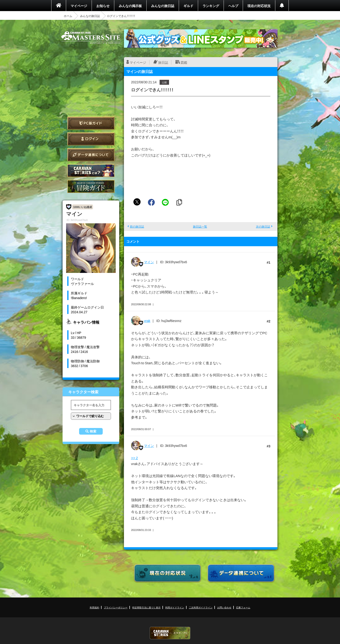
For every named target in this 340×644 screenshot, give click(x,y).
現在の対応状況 (259, 6)
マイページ (79, 6)
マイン (149, 262)
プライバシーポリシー (116, 607)
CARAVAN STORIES (170, 633)
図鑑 (184, 62)
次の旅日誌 (263, 226)
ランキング (211, 6)
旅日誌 (163, 62)
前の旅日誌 (137, 226)
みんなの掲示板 (130, 6)
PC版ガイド (91, 123)
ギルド (188, 6)
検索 (93, 431)
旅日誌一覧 (200, 226)
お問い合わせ (224, 607)
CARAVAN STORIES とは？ (91, 171)
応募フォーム (243, 607)
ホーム (68, 16)
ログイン (91, 139)
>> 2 (134, 458)
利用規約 (94, 607)
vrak (147, 321)
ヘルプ (233, 6)
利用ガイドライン (175, 607)
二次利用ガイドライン (201, 607)
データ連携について (91, 155)
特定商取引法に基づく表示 (146, 607)
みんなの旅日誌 (163, 6)
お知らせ (103, 6)
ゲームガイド (91, 186)
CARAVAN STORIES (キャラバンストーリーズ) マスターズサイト (91, 38)
